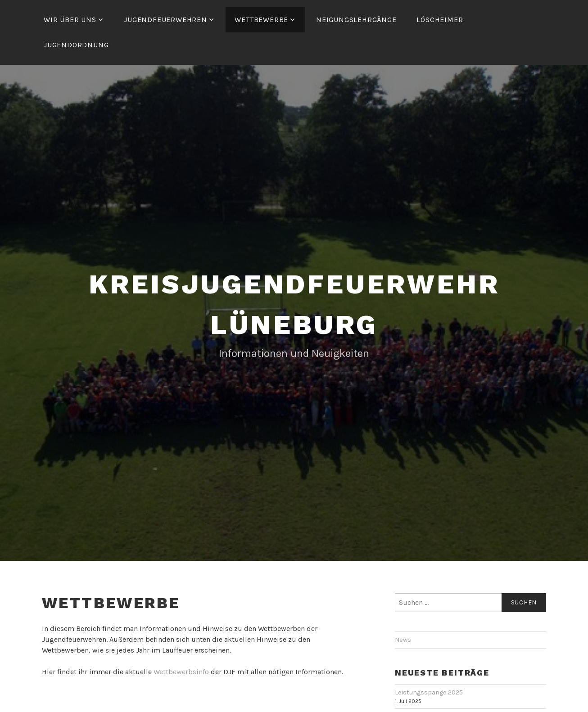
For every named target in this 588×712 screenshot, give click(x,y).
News (403, 640)
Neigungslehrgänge (356, 20)
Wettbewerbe (261, 20)
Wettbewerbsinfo (181, 672)
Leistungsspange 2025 (429, 692)
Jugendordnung (76, 45)
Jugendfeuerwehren (165, 20)
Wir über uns (70, 20)
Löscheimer (440, 20)
